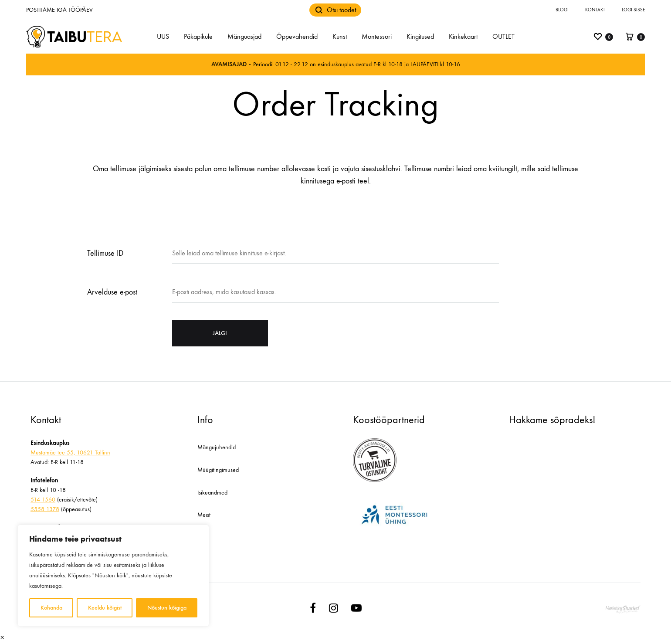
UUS (163, 36)
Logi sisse (633, 10)
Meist (204, 515)
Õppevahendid (297, 36)
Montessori (377, 36)
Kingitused (420, 36)
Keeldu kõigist (105, 608)
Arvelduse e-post (112, 292)
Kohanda (51, 608)
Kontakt (595, 10)
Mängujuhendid (217, 447)
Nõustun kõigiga (167, 608)
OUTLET (503, 36)
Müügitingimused (218, 470)
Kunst (340, 36)
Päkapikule (198, 36)
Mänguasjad (244, 36)
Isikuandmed (212, 493)
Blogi (562, 10)
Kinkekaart (463, 36)
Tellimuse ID (105, 253)
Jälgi (220, 333)
